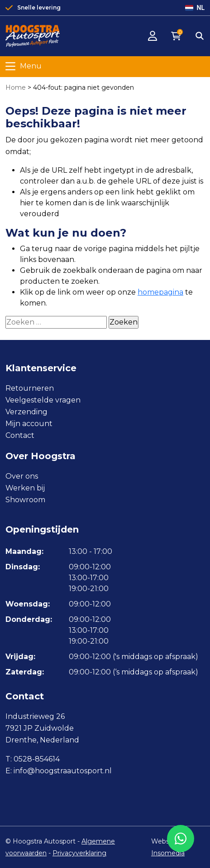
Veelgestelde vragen (43, 400)
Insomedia (168, 853)
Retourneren (30, 388)
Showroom (25, 500)
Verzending (26, 412)
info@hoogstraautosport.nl (63, 771)
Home (16, 87)
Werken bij (25, 488)
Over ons (22, 476)
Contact (20, 435)
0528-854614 (37, 759)
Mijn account (29, 424)
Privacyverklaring (79, 853)
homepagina (160, 292)
